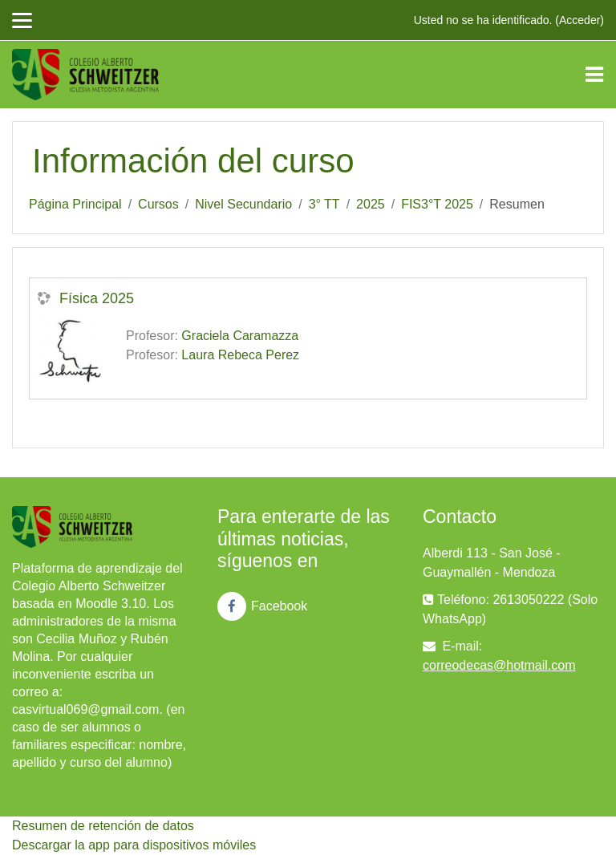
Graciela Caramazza (240, 336)
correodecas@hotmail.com (499, 665)
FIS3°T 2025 (437, 204)
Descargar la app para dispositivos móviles (134, 845)
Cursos (158, 204)
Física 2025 (97, 298)
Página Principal (75, 204)
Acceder (580, 20)
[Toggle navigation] (594, 75)
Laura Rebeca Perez (240, 355)
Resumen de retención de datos (103, 826)
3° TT (324, 204)
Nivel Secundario (243, 204)
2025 (371, 204)
